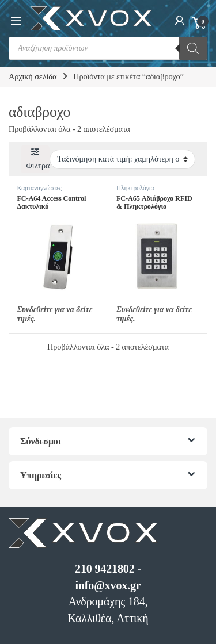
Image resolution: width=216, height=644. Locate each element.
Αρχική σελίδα (33, 76)
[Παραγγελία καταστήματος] (122, 159)
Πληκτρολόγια (135, 188)
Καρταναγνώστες (39, 188)
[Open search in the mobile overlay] (108, 48)
